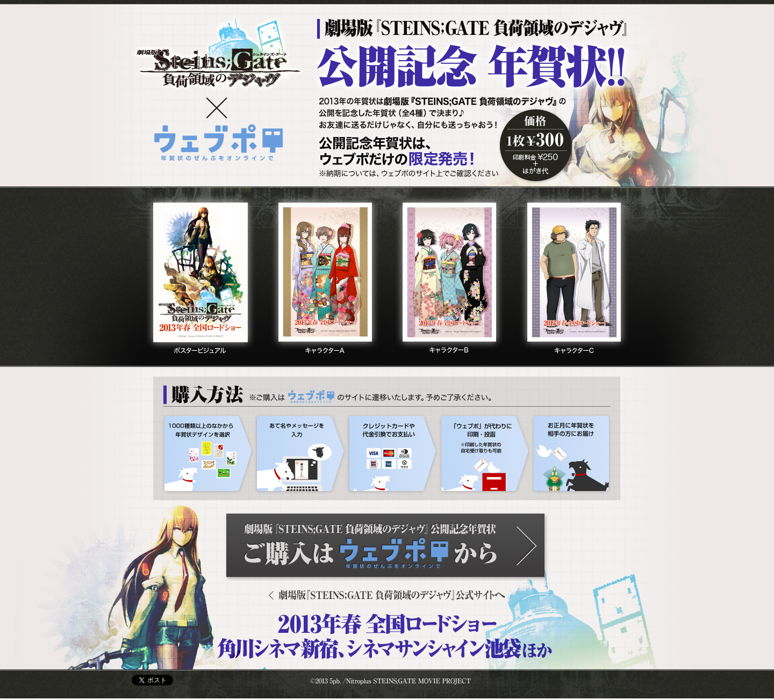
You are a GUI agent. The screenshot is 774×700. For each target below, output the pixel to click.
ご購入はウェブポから (387, 548)
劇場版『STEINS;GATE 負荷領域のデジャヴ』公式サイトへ (387, 595)
